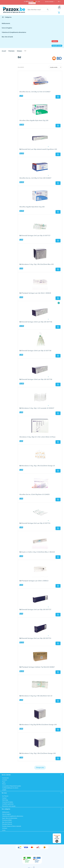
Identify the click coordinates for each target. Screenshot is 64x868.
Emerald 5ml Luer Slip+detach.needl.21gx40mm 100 (38, 149)
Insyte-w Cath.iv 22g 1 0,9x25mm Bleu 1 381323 (37, 552)
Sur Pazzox (5, 796)
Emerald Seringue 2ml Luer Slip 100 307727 (35, 610)
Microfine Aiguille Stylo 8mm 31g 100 (32, 207)
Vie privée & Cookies (8, 802)
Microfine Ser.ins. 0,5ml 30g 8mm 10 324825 (34, 494)
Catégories (7, 17)
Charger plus (40, 767)
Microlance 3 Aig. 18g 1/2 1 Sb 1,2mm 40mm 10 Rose (37, 437)
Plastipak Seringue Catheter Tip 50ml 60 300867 (37, 667)
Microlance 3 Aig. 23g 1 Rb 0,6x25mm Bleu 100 (37, 264)
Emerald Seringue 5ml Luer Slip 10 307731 (35, 523)
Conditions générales (8, 804)
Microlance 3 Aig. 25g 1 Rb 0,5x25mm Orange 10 (37, 466)
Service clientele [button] (49, 2)
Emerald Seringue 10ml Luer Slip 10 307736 (35, 351)
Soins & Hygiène (7, 28)
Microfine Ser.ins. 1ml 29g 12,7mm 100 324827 (35, 178)
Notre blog (5, 800)
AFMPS (4, 790)
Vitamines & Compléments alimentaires (14, 32)
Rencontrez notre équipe (9, 806)
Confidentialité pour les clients (10, 788)
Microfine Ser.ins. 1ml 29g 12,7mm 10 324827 (35, 92)
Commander (6, 778)
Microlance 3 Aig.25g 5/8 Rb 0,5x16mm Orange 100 (38, 725)
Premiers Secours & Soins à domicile (12, 826)
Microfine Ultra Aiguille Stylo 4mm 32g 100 (34, 121)
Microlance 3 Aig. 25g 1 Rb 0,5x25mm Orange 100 (38, 753)
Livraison (5, 780)
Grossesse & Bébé (7, 820)
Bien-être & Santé (7, 37)
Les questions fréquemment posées (12, 786)
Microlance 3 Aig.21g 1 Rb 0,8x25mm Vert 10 (36, 696)
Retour (4, 784)
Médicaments (6, 23)
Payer (4, 782)
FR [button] (59, 2)
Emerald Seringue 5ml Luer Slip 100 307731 (35, 638)
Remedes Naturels (7, 824)
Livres (4, 830)
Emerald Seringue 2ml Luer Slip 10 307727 (35, 236)
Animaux (5, 828)
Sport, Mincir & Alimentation (10, 818)
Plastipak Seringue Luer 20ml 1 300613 (34, 581)
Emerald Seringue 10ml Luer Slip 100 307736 (36, 322)
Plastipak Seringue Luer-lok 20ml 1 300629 (35, 293)
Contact (4, 798)
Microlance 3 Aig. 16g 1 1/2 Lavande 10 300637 (37, 408)
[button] (58, 97)
